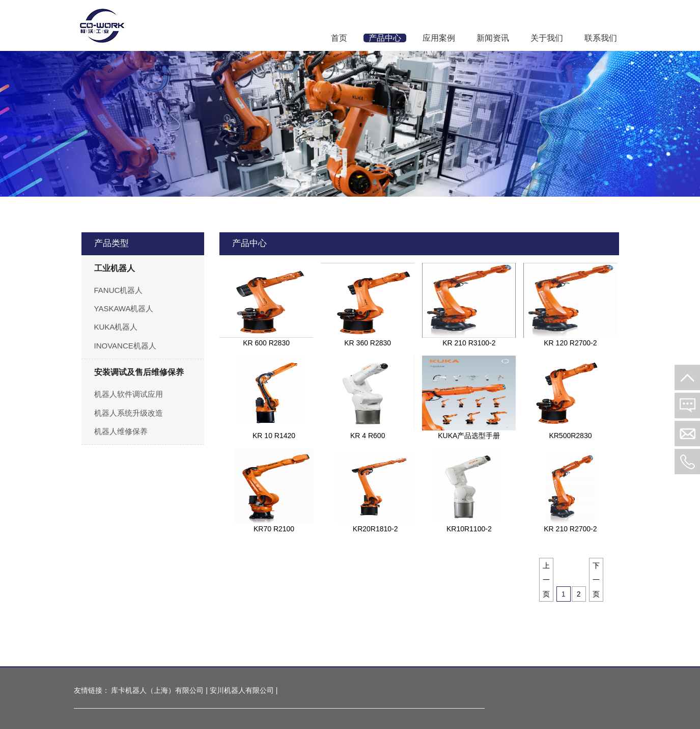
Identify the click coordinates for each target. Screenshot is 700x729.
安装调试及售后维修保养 (139, 372)
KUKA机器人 (116, 327)
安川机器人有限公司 (242, 690)
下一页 (596, 580)
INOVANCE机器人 (125, 346)
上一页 (546, 580)
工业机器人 (115, 268)
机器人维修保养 (121, 431)
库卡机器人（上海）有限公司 (157, 690)
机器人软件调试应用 (129, 394)
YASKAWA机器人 (124, 308)
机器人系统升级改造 (129, 413)
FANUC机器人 (119, 290)
